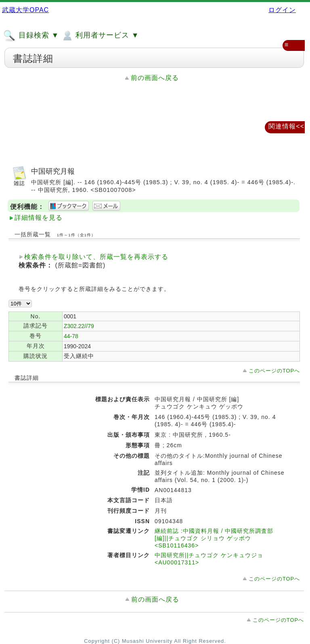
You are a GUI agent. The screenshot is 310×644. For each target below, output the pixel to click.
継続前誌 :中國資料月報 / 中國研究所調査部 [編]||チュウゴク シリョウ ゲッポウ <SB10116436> (214, 538)
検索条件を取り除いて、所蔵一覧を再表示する (96, 257)
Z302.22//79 (79, 326)
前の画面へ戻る (155, 78)
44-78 (71, 336)
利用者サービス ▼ (100, 36)
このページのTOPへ (274, 371)
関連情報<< (286, 126)
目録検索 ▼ (31, 36)
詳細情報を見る (39, 218)
